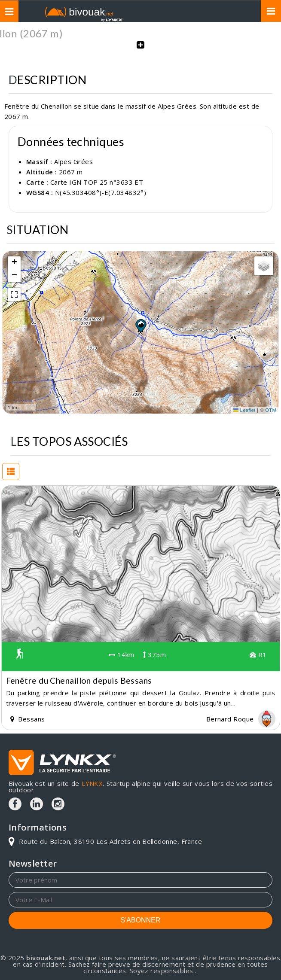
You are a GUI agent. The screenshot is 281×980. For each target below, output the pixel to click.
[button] (140, 326)
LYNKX (92, 783)
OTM (271, 410)
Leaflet (244, 410)
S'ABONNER (141, 920)
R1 (258, 654)
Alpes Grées (73, 161)
